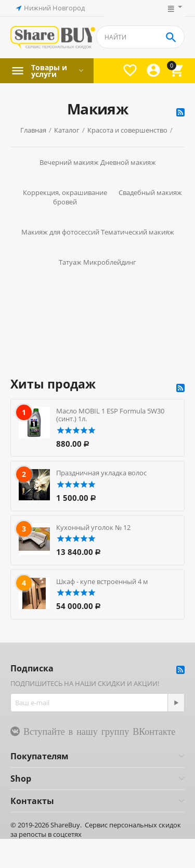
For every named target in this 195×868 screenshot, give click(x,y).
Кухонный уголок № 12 (93, 527)
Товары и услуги (49, 71)
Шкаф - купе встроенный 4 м (102, 581)
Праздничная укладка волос (101, 473)
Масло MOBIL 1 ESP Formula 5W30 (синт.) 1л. (110, 415)
